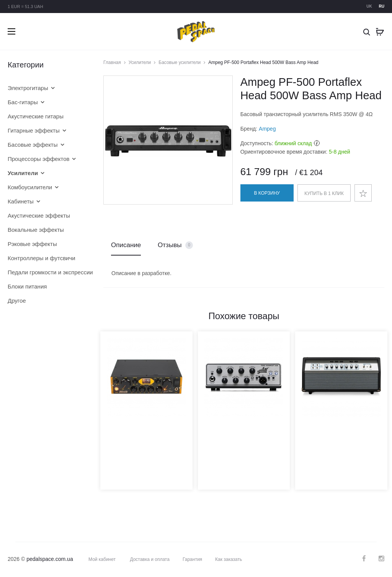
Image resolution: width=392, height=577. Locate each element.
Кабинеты (21, 201)
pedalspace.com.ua (50, 559)
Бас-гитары (23, 102)
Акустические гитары (36, 116)
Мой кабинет (102, 559)
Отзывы (175, 245)
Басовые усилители (180, 62)
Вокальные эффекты (36, 230)
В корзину (267, 193)
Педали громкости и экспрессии (44, 272)
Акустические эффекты (39, 216)
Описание (126, 245)
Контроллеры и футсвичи (42, 258)
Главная (112, 62)
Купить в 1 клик (324, 193)
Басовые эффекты (33, 145)
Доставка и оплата (150, 559)
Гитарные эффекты (34, 130)
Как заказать (229, 559)
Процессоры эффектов (38, 159)
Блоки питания (27, 286)
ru (382, 6)
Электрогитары (28, 88)
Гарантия (192, 559)
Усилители (140, 62)
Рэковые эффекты (32, 244)
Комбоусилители (30, 187)
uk (369, 6)
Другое (17, 301)
